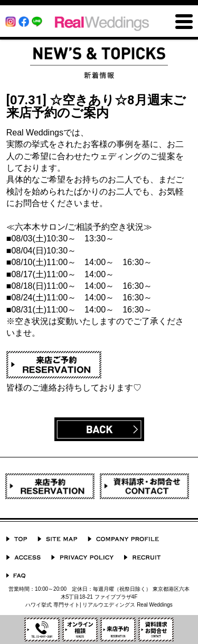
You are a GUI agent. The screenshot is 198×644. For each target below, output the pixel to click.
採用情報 (142, 557)
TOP (17, 539)
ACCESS (23, 557)
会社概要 (123, 539)
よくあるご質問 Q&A (16, 576)
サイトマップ (57, 539)
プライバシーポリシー (82, 557)
